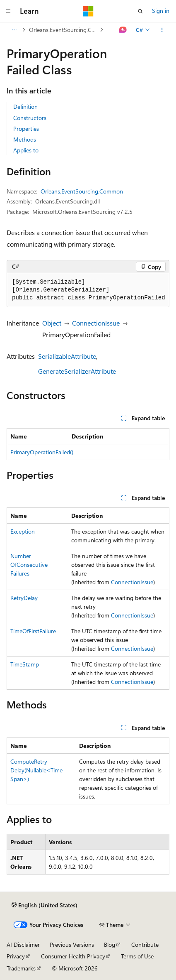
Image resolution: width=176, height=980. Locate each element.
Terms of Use (137, 956)
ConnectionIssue (96, 323)
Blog (110, 944)
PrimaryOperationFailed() (42, 452)
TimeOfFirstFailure (33, 631)
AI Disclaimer (23, 944)
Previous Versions (72, 944)
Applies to (26, 150)
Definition (25, 107)
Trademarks (21, 968)
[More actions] (162, 30)
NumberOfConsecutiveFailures (29, 565)
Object (52, 323)
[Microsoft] (88, 11)
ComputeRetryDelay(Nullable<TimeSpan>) (36, 770)
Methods (25, 139)
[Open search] (140, 11)
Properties (26, 129)
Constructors (30, 118)
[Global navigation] (8, 11)
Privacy (16, 956)
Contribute (145, 944)
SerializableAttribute (67, 356)
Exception (23, 531)
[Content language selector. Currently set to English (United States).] (45, 905)
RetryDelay (24, 598)
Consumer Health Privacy (73, 956)
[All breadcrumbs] (14, 30)
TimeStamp (25, 664)
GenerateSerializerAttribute (77, 371)
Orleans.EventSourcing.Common (64, 30)
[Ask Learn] (123, 30)
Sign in (161, 11)
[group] (88, 290)
